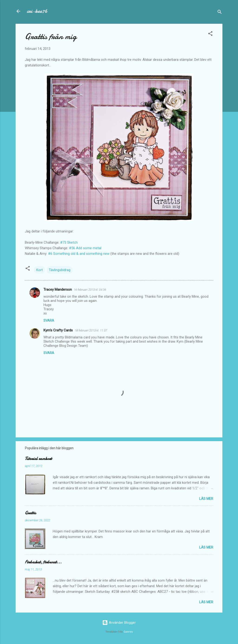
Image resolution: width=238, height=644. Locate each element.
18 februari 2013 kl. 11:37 (91, 330)
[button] (210, 34)
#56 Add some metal (85, 248)
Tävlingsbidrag (60, 270)
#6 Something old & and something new (79, 254)
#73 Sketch (69, 242)
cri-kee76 (37, 11)
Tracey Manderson (58, 290)
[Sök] (220, 13)
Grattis (30, 513)
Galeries (128, 632)
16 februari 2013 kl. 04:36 (90, 290)
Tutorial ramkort (38, 459)
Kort (40, 270)
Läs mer (206, 499)
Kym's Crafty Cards (58, 330)
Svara (49, 320)
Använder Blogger (119, 623)
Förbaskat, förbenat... (43, 562)
